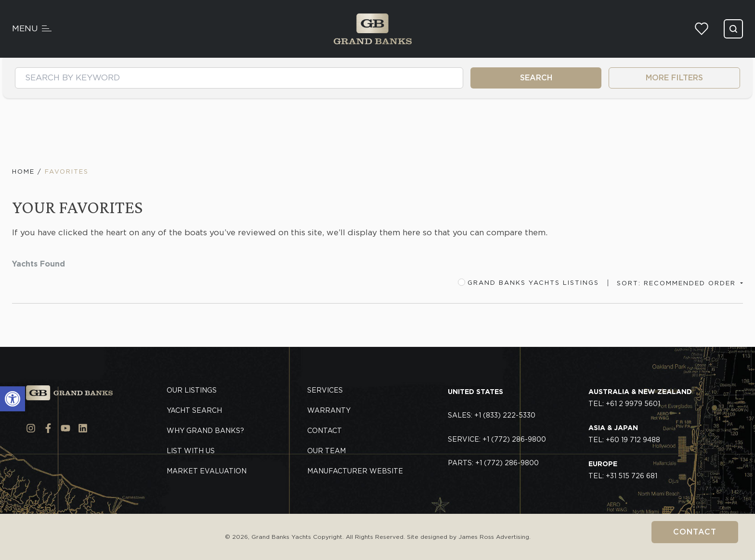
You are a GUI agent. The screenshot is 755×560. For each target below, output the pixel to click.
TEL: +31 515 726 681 (623, 470)
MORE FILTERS (674, 78)
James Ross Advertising (494, 537)
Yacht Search (194, 410)
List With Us (191, 451)
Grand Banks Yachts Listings (528, 282)
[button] (13, 399)
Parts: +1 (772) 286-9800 (493, 463)
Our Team (326, 451)
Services (325, 390)
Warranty (329, 410)
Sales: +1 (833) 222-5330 (492, 415)
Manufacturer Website (355, 471)
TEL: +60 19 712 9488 (624, 434)
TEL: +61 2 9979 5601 (640, 398)
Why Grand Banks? (205, 431)
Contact (695, 532)
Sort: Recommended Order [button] (678, 283)
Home (23, 172)
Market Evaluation (207, 471)
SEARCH (536, 78)
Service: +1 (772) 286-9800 (497, 439)
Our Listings (192, 390)
